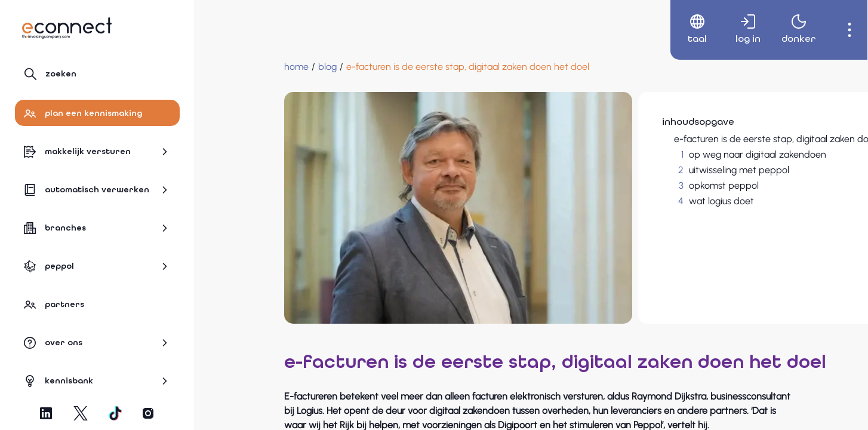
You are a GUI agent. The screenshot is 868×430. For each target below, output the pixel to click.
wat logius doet (625, 201)
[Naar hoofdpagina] (67, 28)
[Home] (221, 67)
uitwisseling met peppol (642, 170)
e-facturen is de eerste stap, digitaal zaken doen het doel (699, 139)
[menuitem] (684, 30)
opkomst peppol (627, 185)
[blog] (252, 67)
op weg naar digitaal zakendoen (661, 154)
